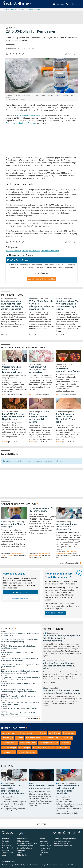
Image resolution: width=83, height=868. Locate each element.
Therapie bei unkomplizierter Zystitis (68, 370)
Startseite (5, 841)
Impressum (21, 851)
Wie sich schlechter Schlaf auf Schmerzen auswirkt (20, 709)
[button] (78, 4)
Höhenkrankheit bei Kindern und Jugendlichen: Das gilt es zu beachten (20, 666)
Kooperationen (7, 853)
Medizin (5, 844)
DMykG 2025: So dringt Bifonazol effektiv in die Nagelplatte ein (14, 417)
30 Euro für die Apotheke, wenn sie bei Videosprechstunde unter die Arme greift (41, 305)
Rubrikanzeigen (45, 846)
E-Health (20, 738)
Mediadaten (44, 841)
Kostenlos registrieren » (21, 598)
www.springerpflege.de (62, 844)
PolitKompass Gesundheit (44, 748)
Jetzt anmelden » (21, 593)
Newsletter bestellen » (55, 613)
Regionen (5, 851)
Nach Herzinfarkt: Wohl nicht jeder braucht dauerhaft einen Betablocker (68, 790)
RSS (41, 855)
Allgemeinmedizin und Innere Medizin (18, 733)
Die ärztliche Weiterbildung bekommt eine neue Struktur (19, 685)
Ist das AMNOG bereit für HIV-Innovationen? (41, 510)
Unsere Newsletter (13, 728)
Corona (25, 251)
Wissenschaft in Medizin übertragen (13, 526)
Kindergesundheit (10, 743)
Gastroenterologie (52, 738)
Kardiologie (67, 738)
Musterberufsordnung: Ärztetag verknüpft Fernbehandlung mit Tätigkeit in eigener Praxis (18, 691)
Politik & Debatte (8, 848)
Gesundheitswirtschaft (50, 251)
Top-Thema (41, 733)
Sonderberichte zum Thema (19, 505)
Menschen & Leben (28, 743)
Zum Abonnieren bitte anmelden (41, 279)
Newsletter (44, 853)
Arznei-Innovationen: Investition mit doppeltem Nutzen (67, 527)
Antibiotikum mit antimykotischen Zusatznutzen (38, 370)
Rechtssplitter (63, 748)
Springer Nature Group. (48, 865)
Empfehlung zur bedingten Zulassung (21, 123)
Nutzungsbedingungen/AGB (27, 844)
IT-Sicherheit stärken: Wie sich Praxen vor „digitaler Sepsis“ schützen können (20, 704)
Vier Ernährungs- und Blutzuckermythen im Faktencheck (17, 654)
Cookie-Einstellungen (25, 848)
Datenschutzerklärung (25, 846)
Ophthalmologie (9, 748)
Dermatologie (69, 733)
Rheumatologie (9, 753)
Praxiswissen (7, 846)
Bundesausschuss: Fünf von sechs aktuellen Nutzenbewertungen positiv (68, 305)
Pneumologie (24, 748)
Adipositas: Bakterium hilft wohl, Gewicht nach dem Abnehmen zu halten (20, 635)
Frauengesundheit (34, 738)
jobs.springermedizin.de (63, 846)
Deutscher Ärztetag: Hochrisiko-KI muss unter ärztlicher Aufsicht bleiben (18, 697)
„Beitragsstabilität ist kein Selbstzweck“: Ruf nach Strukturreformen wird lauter (19, 660)
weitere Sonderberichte (71, 563)
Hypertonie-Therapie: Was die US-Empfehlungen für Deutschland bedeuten (12, 790)
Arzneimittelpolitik (13, 251)
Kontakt (20, 853)
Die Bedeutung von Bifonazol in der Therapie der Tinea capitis (66, 418)
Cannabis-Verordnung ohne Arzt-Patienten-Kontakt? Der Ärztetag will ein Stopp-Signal (12, 305)
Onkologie (65, 743)
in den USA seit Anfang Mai (28, 116)
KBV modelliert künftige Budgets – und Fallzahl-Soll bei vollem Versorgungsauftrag (20, 641)
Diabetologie (8, 738)
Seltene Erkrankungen (27, 753)
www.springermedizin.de (63, 841)
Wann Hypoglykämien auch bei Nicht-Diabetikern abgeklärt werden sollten (19, 714)
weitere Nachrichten (33, 719)
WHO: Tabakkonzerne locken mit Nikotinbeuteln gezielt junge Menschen (19, 647)
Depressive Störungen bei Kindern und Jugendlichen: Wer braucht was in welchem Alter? (21, 672)
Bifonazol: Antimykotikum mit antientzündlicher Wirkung (39, 418)
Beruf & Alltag (55, 733)
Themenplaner (45, 844)
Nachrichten (8, 629)
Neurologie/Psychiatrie (48, 743)
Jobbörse (5, 855)
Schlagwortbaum (23, 841)
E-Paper (43, 851)
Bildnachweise (22, 855)
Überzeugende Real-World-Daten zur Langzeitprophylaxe (12, 370)
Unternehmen (34, 251)
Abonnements (45, 848)
